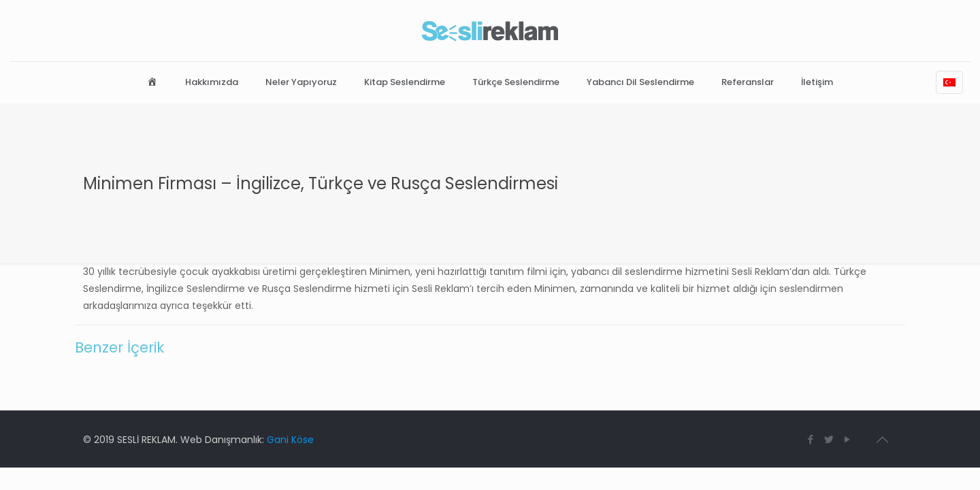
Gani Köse (290, 440)
